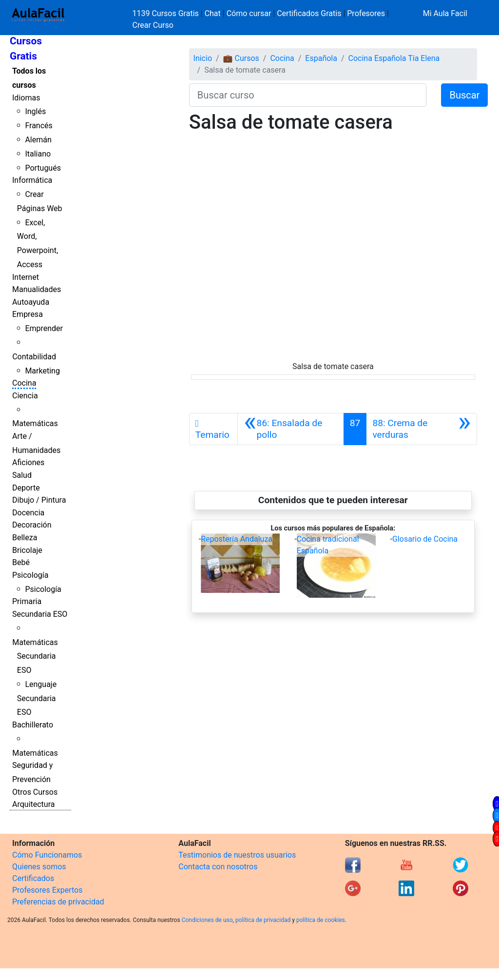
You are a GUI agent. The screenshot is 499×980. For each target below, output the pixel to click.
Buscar (464, 95)
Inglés (35, 111)
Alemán (38, 140)
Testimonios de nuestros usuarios (237, 855)
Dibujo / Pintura (39, 500)
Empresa (28, 314)
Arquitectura (33, 804)
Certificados (33, 878)
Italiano (38, 154)
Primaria (27, 601)
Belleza (25, 538)
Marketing (42, 371)
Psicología (30, 575)
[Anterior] (291, 429)
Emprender (44, 328)
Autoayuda (31, 302)
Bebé (21, 562)
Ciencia (25, 396)
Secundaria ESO (40, 614)
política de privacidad (263, 920)
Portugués (43, 168)
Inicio (203, 58)
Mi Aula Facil (445, 13)
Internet (26, 277)
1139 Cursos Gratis (167, 13)
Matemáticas (35, 423)
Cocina (24, 383)
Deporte (26, 488)
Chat (213, 13)
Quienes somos (39, 867)
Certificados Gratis (309, 13)
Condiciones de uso (207, 920)
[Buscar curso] (308, 95)
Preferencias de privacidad (58, 902)
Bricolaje (27, 550)
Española (321, 58)
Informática (32, 180)
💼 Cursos (241, 58)
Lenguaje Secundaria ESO (37, 698)
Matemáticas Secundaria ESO (35, 657)
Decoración (32, 525)
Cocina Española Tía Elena (394, 58)
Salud (22, 475)
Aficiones (28, 462)
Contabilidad (34, 357)
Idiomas (26, 98)
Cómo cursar (249, 13)
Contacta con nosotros (218, 867)
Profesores (366, 13)
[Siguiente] (422, 429)
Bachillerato (33, 725)
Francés (38, 126)
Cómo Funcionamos (47, 855)
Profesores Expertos (47, 890)
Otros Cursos (35, 792)
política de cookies (321, 920)
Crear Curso (153, 25)
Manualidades (37, 289)
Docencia (28, 513)
